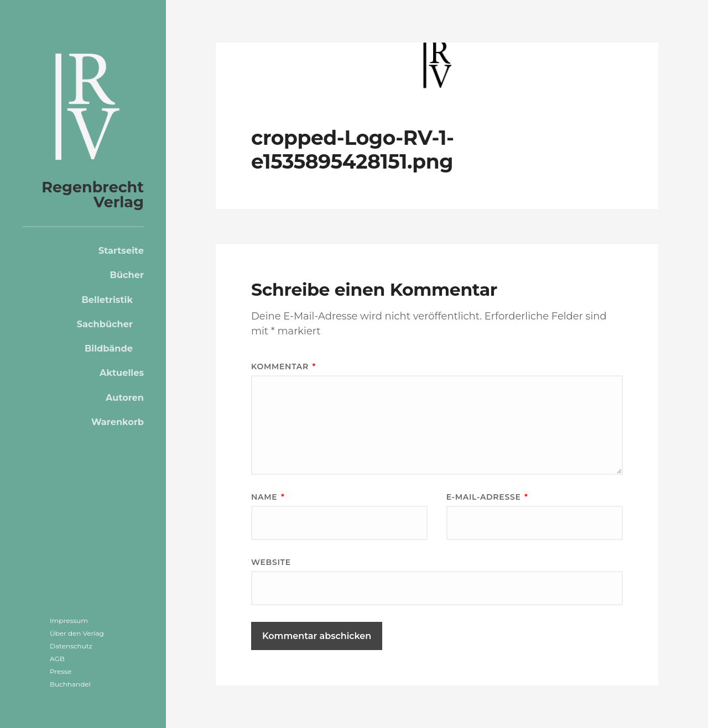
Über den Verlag (77, 633)
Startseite (121, 250)
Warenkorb (118, 422)
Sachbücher (105, 324)
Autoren (125, 397)
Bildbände (109, 348)
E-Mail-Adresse (487, 497)
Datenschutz (71, 646)
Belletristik (107, 300)
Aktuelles (122, 373)
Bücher (127, 275)
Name (268, 497)
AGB (57, 659)
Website (271, 562)
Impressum (69, 620)
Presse (61, 671)
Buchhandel (70, 684)
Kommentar (283, 366)
